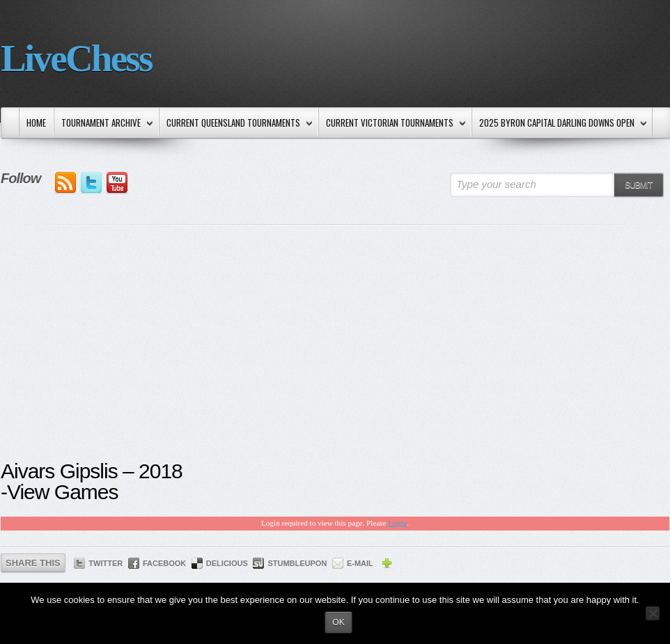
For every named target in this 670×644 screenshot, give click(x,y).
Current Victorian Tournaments (393, 124)
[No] (653, 613)
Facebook (164, 563)
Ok (338, 622)
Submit (638, 185)
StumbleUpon (297, 563)
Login (397, 523)
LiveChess (76, 58)
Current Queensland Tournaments (236, 124)
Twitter (106, 563)
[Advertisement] (335, 353)
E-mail (360, 563)
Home (36, 123)
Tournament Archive (104, 124)
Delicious (227, 563)
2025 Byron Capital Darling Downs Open (560, 124)
